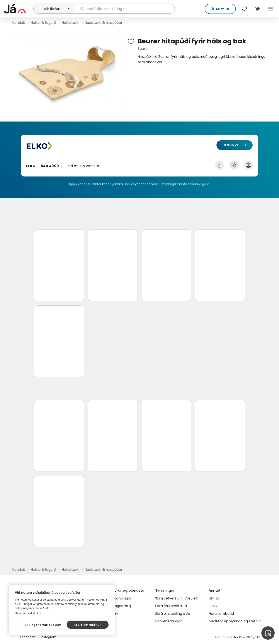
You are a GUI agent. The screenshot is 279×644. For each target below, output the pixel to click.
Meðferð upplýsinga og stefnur (235, 621)
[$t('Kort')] (257, 9)
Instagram (49, 637)
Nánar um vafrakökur (28, 613)
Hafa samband (221, 614)
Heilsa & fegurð (43, 23)
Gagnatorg (121, 606)
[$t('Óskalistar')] (244, 9)
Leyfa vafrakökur (88, 625)
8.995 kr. (231, 145)
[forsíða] (18, 9)
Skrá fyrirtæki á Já (171, 606)
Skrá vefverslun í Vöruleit (176, 598)
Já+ (115, 614)
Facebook (28, 637)
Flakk (213, 606)
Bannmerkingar (168, 621)
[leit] (125, 9)
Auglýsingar (122, 598)
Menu (270, 9)
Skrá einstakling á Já (173, 614)
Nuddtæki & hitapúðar (104, 23)
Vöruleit (19, 23)
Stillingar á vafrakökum (43, 625)
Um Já (214, 598)
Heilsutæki (70, 23)
